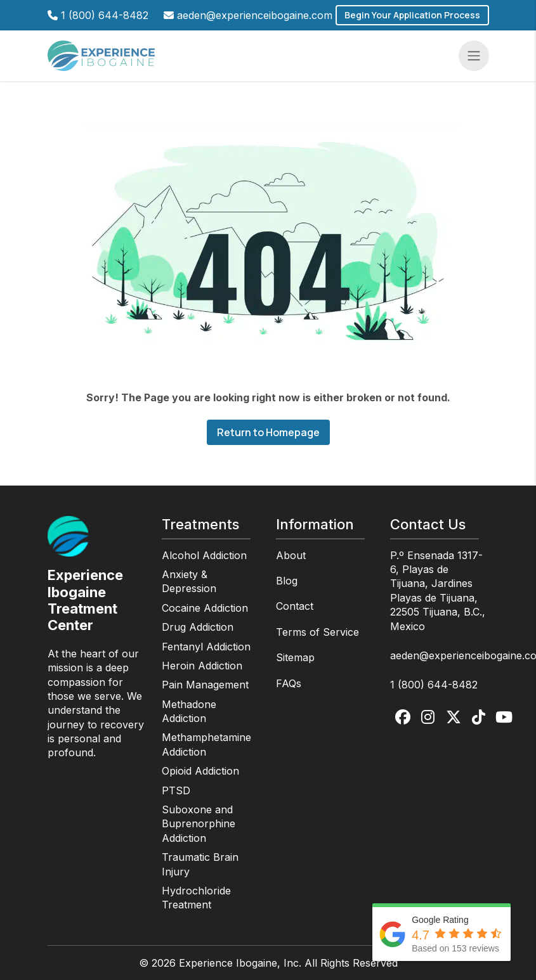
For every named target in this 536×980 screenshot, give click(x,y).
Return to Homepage (268, 432)
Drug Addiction (198, 627)
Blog (287, 581)
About (291, 555)
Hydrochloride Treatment (196, 898)
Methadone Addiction (189, 711)
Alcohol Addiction (204, 555)
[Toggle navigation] (474, 56)
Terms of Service (317, 632)
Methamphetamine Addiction (206, 744)
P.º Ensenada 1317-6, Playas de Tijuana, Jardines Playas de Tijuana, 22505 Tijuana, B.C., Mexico (438, 591)
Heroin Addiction (202, 666)
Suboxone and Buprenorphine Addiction (199, 824)
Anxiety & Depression (189, 581)
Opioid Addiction (200, 771)
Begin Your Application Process (412, 15)
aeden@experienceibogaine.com (255, 15)
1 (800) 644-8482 (105, 15)
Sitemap (295, 657)
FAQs (289, 683)
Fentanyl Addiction (206, 647)
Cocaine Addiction (205, 608)
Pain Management (205, 685)
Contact (295, 606)
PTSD (176, 790)
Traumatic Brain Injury (200, 864)
